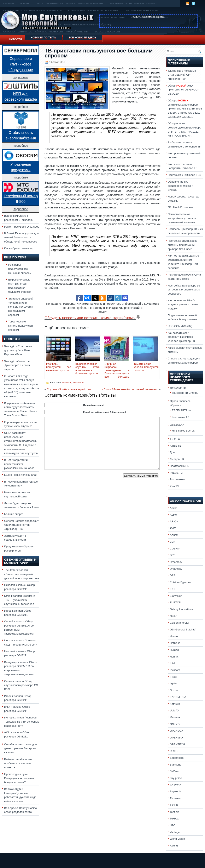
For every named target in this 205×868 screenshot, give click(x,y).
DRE (173, 555)
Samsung (175, 765)
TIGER (174, 805)
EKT (172, 589)
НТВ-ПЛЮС (177, 425)
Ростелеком (177, 479)
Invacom (175, 670)
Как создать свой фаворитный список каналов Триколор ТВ (181, 337)
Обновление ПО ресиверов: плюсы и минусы (180, 186)
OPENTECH (177, 744)
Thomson (175, 798)
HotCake (175, 643)
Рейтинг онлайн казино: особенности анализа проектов (19, 763)
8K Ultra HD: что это (180, 207)
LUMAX (174, 710)
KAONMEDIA (178, 697)
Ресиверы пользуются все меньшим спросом (20, 269)
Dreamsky (176, 569)
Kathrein (175, 704)
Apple (173, 515)
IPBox (173, 677)
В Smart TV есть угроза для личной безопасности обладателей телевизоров (21, 237)
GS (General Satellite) (183, 630)
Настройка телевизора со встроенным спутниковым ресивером (184, 290)
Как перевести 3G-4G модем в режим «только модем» (183, 304)
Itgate (173, 683)
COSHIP (175, 549)
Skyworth (175, 791)
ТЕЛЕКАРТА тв (181, 410)
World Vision (177, 839)
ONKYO (175, 724)
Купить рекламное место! (149, 17)
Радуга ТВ (176, 473)
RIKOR (174, 751)
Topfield (174, 812)
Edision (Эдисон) (180, 582)
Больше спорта (14, 514)
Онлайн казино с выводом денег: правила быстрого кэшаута (21, 748)
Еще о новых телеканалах (21, 475)
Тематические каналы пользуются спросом (21, 326)
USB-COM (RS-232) (180, 326)
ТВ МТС (175, 439)
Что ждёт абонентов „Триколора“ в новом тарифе (17, 365)
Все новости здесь (83, 38)
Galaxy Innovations (181, 609)
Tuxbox (174, 819)
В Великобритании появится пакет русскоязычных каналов (19, 464)
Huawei (174, 650)
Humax (174, 657)
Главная (8, 4)
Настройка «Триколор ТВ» (184, 175)
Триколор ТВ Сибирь (185, 393)
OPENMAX (177, 738)
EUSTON (175, 602)
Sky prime (176, 778)
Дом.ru (174, 452)
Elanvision (176, 596)
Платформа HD (180, 466)
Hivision (175, 636)
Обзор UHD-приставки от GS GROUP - (184, 90)
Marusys (175, 717)
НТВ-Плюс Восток (183, 431)
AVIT (173, 528)
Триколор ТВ (178, 388)
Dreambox (176, 562)
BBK (172, 542)
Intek (173, 663)
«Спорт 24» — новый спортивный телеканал (130, 389)
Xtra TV (174, 486)
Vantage (175, 832)
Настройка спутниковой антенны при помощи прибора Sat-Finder (183, 245)
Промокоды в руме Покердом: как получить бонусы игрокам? (19, 778)
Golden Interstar (180, 623)
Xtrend (174, 846)
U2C (172, 825)
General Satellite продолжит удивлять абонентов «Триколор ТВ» (21, 525)
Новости (16, 39)
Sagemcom (177, 758)
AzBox (174, 535)
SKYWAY (175, 785)
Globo (173, 616)
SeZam (174, 771)
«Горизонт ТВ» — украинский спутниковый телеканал (20, 600)
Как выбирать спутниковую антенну (133, 4)
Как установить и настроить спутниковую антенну (70, 4)
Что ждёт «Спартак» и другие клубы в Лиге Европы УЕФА (18, 350)
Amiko (174, 508)
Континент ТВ (181, 417)
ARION (174, 521)
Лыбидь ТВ (177, 459)
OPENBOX (177, 731)
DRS (173, 575)
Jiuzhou (174, 690)
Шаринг (25, 4)
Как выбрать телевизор (19, 248)
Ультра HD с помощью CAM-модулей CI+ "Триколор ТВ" (182, 75)
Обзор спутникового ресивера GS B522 (21, 685)
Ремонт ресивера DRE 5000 (22, 227)
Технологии (78, 383)
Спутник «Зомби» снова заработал (69, 389)
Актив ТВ (175, 446)
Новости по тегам (44, 38)
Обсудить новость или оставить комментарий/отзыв (93, 318)
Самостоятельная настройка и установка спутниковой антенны (182, 218)
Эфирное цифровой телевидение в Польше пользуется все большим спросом (21, 307)
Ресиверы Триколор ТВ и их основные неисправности (22, 722)
